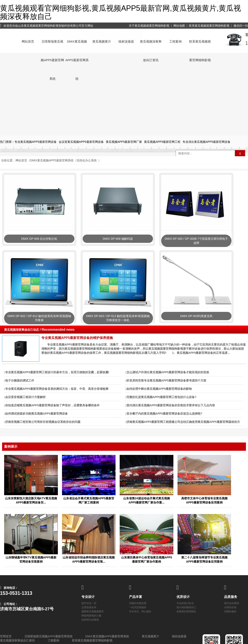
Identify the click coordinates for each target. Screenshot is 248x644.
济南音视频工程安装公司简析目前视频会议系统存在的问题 (43, 422)
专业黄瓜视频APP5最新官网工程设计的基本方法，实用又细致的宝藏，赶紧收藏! (57, 372)
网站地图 (179, 26)
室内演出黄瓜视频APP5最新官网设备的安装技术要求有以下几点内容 (171, 405)
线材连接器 (126, 42)
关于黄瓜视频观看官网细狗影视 (149, 26)
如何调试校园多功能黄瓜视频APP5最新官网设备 (36, 414)
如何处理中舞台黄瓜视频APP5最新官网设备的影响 (159, 389)
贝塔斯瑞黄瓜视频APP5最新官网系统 (52, 45)
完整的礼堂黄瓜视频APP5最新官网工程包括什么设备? (162, 397)
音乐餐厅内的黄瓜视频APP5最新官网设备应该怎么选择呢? (164, 414)
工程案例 (175, 42)
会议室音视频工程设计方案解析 (25, 397)
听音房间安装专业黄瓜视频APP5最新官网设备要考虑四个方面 (166, 380)
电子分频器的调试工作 (20, 380)
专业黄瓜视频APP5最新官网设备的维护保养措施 (77, 338)
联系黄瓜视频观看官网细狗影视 (209, 26)
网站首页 (28, 42)
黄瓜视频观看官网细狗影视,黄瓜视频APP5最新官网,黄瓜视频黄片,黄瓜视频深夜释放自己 (120, 12)
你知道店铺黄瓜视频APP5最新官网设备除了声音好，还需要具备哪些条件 (52, 405)
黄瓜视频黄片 (102, 42)
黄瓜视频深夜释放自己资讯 (151, 45)
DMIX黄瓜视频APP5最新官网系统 (77, 45)
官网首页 (6, 636)
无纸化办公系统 (87, 160)
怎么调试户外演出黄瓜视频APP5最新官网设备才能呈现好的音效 (168, 372)
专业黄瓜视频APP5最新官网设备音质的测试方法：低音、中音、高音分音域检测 (57, 389)
